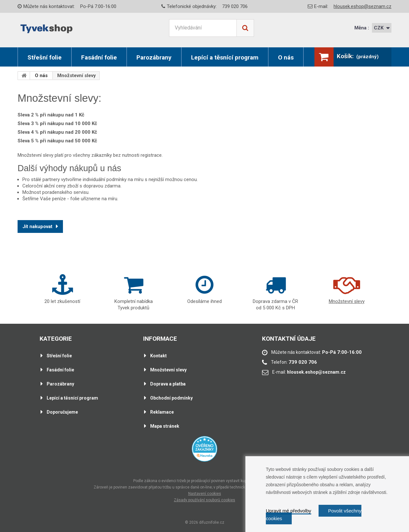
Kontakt (158, 356)
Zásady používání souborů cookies (204, 500)
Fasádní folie (99, 57)
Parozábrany (154, 57)
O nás (286, 57)
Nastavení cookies (205, 494)
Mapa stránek (165, 426)
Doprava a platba (168, 384)
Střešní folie (45, 57)
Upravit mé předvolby (289, 511)
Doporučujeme (62, 412)
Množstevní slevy (168, 370)
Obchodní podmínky (171, 398)
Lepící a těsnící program (225, 57)
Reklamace (162, 412)
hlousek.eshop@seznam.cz (363, 6)
